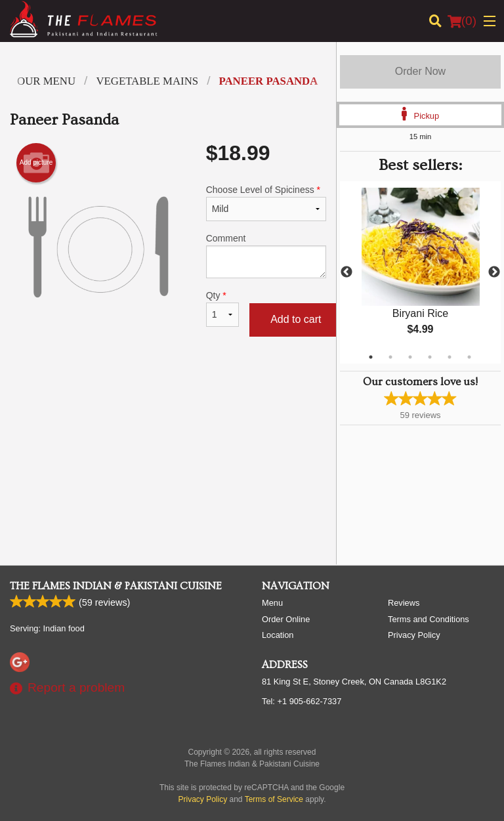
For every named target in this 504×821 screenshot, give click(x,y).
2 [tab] (390, 357)
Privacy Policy (414, 635)
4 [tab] (430, 357)
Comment (266, 256)
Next (494, 272)
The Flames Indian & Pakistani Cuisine (116, 586)
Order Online (286, 619)
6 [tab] (469, 357)
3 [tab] (410, 357)
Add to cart (296, 319)
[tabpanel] (420, 272)
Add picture (36, 163)
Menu (272, 603)
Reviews (404, 603)
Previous (346, 272)
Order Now (420, 71)
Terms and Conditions (429, 619)
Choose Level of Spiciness (266, 203)
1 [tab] (371, 357)
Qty (222, 308)
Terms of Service (274, 799)
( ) (462, 21)
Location (278, 635)
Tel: (302, 701)
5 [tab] (450, 357)
